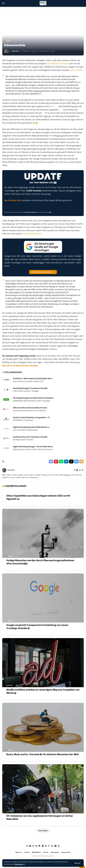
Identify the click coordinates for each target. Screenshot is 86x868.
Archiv (8, 41)
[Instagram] (80, 470)
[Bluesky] (55, 846)
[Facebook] (74, 470)
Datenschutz (19, 864)
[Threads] (52, 846)
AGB (50, 212)
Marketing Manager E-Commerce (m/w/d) (30, 388)
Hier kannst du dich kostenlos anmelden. (20, 366)
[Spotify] (43, 846)
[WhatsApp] (49, 846)
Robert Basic (16, 51)
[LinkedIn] (36, 846)
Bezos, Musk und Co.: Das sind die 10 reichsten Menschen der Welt (43, 755)
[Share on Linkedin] (66, 462)
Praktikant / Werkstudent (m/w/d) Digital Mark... (33, 379)
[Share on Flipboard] (56, 462)
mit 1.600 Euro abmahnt (58, 64)
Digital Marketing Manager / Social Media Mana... (33, 447)
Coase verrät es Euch (32, 234)
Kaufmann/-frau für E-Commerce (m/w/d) (30, 437)
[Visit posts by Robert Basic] (6, 51)
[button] (77, 863)
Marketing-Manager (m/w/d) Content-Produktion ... (34, 398)
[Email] (81, 462)
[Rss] (83, 470)
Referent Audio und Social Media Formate (30, 408)
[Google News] (30, 846)
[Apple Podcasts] (46, 846)
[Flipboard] (40, 846)
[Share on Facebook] (51, 462)
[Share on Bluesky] (76, 462)
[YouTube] (77, 470)
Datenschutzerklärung (30, 212)
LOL (52, 106)
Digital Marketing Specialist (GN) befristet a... (32, 427)
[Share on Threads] (71, 462)
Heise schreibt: (76, 70)
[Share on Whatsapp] (61, 462)
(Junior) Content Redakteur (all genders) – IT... (32, 418)
